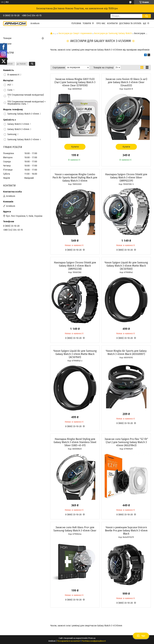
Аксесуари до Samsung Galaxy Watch (113, 33)
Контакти (112, 23)
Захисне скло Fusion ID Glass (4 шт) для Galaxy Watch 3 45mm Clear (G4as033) (126, 82)
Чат (141, 636)
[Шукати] (147, 16)
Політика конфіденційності (94, 641)
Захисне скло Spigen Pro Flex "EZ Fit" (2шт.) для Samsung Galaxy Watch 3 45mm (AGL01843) (126, 442)
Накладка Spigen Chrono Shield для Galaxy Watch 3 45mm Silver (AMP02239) (126, 178)
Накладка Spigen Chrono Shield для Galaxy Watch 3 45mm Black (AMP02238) (75, 266)
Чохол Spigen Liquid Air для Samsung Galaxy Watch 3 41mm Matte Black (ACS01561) (75, 354)
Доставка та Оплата (130, 23)
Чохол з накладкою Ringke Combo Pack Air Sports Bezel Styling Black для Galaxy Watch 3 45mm (75, 178)
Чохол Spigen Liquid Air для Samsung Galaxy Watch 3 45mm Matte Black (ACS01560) (126, 266)
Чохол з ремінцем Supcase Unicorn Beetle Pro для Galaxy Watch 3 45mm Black (126, 531)
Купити (75, 147)
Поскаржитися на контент (69, 641)
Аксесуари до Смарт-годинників (75, 33)
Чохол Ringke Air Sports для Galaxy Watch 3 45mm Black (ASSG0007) (126, 352)
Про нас (101, 23)
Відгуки (7, 44)
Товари (87, 23)
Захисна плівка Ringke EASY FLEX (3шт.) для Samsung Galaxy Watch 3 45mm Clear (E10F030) (75, 82)
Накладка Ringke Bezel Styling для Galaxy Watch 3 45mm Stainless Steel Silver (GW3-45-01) (75, 442)
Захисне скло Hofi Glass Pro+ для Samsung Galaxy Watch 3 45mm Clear (75, 529)
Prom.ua (92, 638)
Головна (76, 23)
